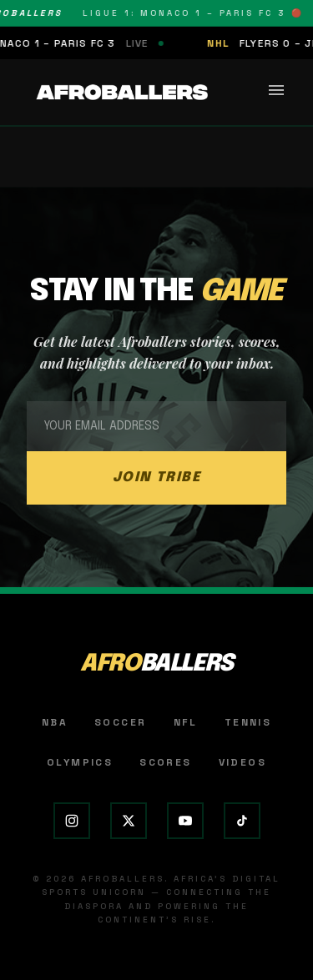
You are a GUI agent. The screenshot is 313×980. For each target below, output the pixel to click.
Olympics (80, 762)
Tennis (248, 722)
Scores (165, 762)
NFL (186, 722)
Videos (242, 762)
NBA (55, 722)
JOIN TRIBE (157, 477)
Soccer (120, 722)
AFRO (156, 664)
